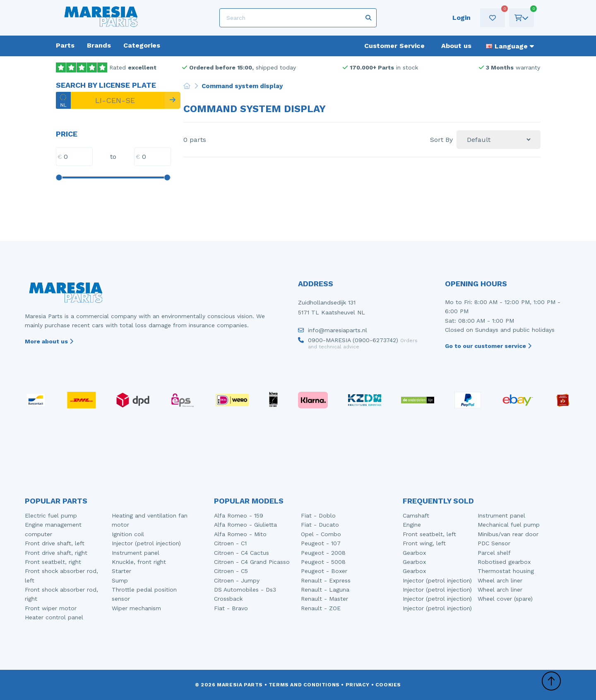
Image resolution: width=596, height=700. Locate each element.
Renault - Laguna (325, 590)
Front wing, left (424, 543)
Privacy (358, 685)
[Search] (298, 18)
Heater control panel (54, 617)
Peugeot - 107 (321, 543)
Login (461, 18)
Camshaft (416, 515)
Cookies (388, 685)
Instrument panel (136, 553)
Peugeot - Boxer (324, 571)
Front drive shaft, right (56, 553)
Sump (120, 580)
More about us (49, 341)
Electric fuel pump (51, 515)
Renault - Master (324, 599)
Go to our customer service (488, 346)
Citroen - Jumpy (237, 580)
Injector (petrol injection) (146, 543)
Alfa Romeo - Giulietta (245, 525)
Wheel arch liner (500, 580)
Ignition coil (128, 534)
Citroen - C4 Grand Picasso (252, 562)
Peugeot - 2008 (323, 553)
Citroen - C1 (230, 543)
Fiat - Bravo (231, 608)
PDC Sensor (494, 543)
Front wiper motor (51, 608)
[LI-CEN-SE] (110, 100)
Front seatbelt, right (53, 562)
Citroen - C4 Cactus (242, 553)
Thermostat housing (506, 571)
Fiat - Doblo (318, 515)
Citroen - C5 (231, 571)
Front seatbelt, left (429, 534)
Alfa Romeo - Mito (240, 534)
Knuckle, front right (139, 562)
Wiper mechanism (136, 608)
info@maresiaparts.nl (333, 332)
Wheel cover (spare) (505, 599)
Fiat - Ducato (320, 525)
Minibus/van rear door (508, 534)
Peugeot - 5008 (323, 562)
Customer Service (394, 46)
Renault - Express (326, 580)
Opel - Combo (321, 534)
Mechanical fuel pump (509, 525)
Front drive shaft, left (55, 543)
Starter (121, 571)
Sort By (441, 140)
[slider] (59, 177)
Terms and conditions (304, 685)
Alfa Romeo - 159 (239, 515)
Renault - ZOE (321, 608)
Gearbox (414, 553)
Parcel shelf (494, 553)
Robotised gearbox (504, 562)
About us (456, 46)
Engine (412, 525)
